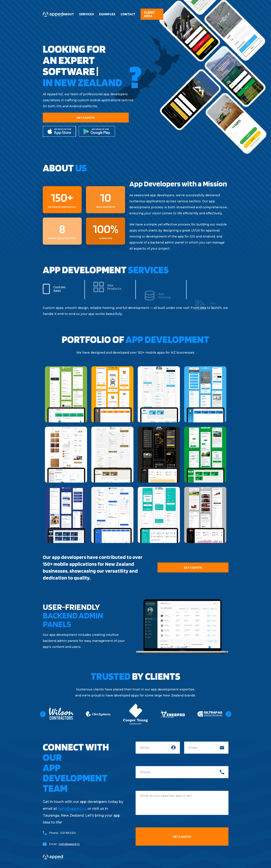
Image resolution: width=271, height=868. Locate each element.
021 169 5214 (68, 833)
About (68, 14)
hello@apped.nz (72, 809)
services (87, 14)
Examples (107, 14)
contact (128, 14)
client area (149, 14)
